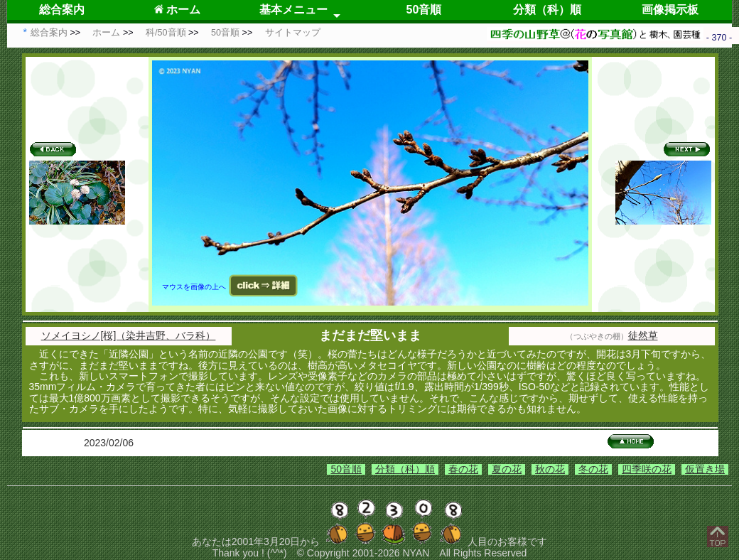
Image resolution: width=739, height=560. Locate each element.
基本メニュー (293, 10)
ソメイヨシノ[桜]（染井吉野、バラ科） (129, 335)
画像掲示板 (670, 10)
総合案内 (62, 10)
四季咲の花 (647, 469)
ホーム (177, 10)
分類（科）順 (547, 10)
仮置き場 (705, 469)
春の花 (463, 469)
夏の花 (507, 469)
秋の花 (550, 469)
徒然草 (643, 335)
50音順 (424, 10)
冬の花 (593, 469)
